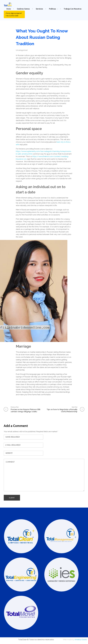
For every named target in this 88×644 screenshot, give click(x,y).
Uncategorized (22, 50)
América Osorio (81, 640)
